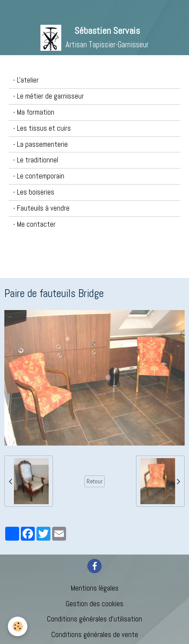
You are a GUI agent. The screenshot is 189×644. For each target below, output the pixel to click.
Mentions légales (95, 588)
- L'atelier (26, 80)
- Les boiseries (34, 192)
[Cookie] (18, 626)
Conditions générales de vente (95, 635)
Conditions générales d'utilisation (94, 619)
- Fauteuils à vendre (41, 208)
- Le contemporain (39, 176)
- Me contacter (34, 224)
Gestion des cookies (94, 604)
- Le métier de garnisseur (48, 96)
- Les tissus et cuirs (42, 128)
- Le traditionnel (36, 160)
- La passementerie (40, 144)
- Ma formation (34, 112)
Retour (94, 481)
